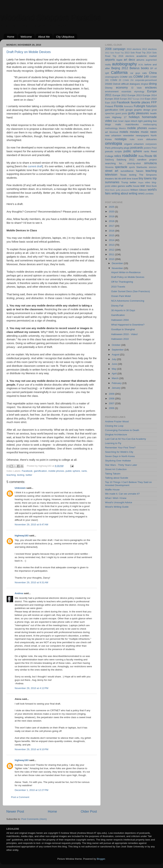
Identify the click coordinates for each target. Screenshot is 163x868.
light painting (145, 121)
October (116, 345)
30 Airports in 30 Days (123, 310)
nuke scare (136, 139)
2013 (112, 245)
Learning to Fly (113, 443)
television (111, 175)
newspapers (142, 135)
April (115, 374)
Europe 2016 (112, 99)
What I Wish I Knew (116, 498)
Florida (119, 106)
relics (118, 156)
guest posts (121, 114)
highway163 (22, 536)
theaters (109, 179)
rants (84, 471)
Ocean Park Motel (121, 296)
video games (118, 186)
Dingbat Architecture (116, 435)
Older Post (89, 811)
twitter (29, 475)
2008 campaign (115, 49)
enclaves (151, 87)
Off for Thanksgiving (122, 282)
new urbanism (113, 135)
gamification (40, 471)
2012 (112, 250)
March (115, 378)
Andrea (19, 593)
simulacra (150, 163)
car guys (135, 73)
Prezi (154, 148)
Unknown (20, 488)
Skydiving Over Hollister (118, 461)
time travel (132, 179)
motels (124, 132)
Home (11, 37)
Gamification (118, 315)
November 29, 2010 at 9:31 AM (31, 582)
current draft (35, 166)
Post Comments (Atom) (34, 819)
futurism (151, 106)
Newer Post (15, 811)
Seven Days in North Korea (120, 456)
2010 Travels (118, 287)
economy (122, 87)
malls (118, 124)
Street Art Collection (116, 469)
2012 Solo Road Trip (114, 53)
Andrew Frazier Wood (117, 422)
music (145, 132)
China (153, 73)
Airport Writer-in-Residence (126, 272)
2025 (112, 207)
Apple (119, 60)
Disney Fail (117, 306)
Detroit (117, 84)
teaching (11, 475)
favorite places (140, 102)
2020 (112, 212)
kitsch (134, 121)
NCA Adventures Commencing (128, 301)
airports (110, 60)
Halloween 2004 (120, 320)
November (118, 268)
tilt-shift (122, 179)
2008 (112, 399)
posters (147, 148)
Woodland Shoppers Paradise (50, 17)
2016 (112, 231)
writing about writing (124, 193)
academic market (147, 56)
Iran (115, 121)
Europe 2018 (139, 99)
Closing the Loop (114, 426)
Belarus (134, 68)
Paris (108, 148)
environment (112, 92)
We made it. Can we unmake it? (122, 494)
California (119, 72)
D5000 (109, 84)
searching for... (114, 163)
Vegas (141, 182)
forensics (128, 106)
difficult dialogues (131, 84)
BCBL (141, 65)
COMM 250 (128, 80)
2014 (112, 240)
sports (132, 167)
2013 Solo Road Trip (135, 53)
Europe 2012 (120, 95)
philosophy (117, 148)
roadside (130, 156)
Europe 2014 (150, 95)
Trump (125, 182)
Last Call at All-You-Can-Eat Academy (126, 439)
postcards (137, 148)
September (118, 350)
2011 (112, 254)
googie (129, 110)
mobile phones (56, 471)
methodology (111, 128)
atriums (140, 60)
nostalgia (121, 139)
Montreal (114, 132)
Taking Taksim (113, 474)
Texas (123, 175)
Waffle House (112, 490)
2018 (112, 221)
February (117, 383)
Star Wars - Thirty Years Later (121, 465)
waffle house (133, 186)
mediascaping (150, 125)
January (116, 388)
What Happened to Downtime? (128, 325)
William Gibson (139, 190)
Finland (109, 106)
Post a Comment (20, 797)
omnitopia (114, 143)
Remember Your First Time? (120, 448)
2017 (112, 226)
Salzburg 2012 (125, 160)
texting (21, 475)
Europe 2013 (135, 95)
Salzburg (109, 160)
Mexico (122, 128)
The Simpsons (148, 175)
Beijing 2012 (120, 68)
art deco (129, 60)
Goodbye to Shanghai (123, 329)
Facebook (27, 471)
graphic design (142, 110)
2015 (112, 235)
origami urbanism (134, 144)
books (145, 68)
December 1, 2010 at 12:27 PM (32, 790)
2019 (112, 216)
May (114, 369)
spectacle (121, 167)
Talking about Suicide (117, 478)
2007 (112, 403)
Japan (127, 121)
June (115, 364)
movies (134, 132)
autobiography (124, 64)
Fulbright (139, 106)
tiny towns (145, 178)
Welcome (26, 37)
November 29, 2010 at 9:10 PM (32, 749)
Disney (109, 88)
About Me (44, 37)
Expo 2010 (151, 99)
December (118, 263)
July (114, 359)
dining (153, 84)
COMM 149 (141, 77)
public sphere (73, 471)
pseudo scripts (113, 151)
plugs (127, 148)
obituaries (151, 139)
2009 (112, 394)
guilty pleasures (138, 113)
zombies (149, 194)
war (143, 186)
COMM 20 (116, 80)
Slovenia (109, 167)
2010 (112, 259)
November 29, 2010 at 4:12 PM (32, 688)
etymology (139, 92)
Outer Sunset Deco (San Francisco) (131, 291)
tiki (116, 179)
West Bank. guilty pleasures (117, 190)
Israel (121, 121)
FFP (154, 102)
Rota (141, 156)
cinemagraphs (112, 77)
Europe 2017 (126, 99)
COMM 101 (126, 77)
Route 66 (151, 156)
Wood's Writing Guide (117, 507)
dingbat (145, 84)
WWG (141, 194)
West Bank (151, 186)
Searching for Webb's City (119, 452)
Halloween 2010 (120, 339)
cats (145, 73)
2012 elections (149, 49)
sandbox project (147, 160)
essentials (126, 92)
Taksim (139, 171)
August (116, 355)
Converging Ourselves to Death (122, 430)
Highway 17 (119, 117)
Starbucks (142, 167)
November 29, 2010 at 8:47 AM (31, 525)
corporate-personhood (146, 80)
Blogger (101, 859)
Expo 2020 (110, 103)
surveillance (127, 171)
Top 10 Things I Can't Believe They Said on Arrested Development (128, 484)
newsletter (129, 135)
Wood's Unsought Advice (119, 502)
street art (112, 171)
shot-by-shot (134, 163)
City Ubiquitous (65, 37)
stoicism (153, 167)
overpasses (151, 144)
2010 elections (134, 49)
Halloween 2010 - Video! (125, 334)
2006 (112, 408)
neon (153, 132)
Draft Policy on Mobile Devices (29, 52)
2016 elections (126, 56)
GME (122, 110)
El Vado (137, 88)
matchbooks (132, 124)
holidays (134, 117)
